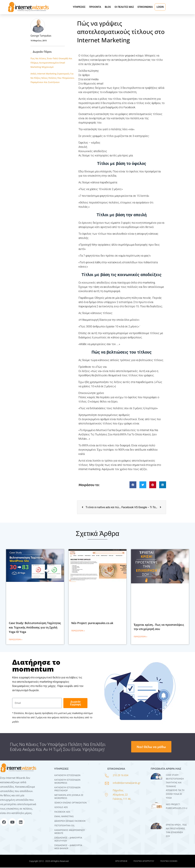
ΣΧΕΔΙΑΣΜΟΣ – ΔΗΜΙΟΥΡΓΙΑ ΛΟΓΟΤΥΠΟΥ (68, 840)
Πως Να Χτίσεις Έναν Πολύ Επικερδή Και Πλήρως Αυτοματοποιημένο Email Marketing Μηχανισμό (51, 63)
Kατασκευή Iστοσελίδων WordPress (67, 782)
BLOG (108, 7)
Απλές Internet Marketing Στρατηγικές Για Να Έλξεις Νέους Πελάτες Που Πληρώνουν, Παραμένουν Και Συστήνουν (53, 78)
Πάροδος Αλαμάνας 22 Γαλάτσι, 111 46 (122, 795)
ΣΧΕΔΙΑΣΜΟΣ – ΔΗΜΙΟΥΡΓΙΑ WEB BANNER (68, 847)
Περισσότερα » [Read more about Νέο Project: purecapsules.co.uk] (78, 631)
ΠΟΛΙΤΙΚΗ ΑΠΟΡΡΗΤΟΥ (144, 862)
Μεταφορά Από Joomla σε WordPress (69, 797)
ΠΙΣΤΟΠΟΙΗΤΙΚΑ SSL (65, 826)
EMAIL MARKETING (64, 817)
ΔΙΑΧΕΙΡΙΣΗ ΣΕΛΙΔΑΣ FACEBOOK (70, 821)
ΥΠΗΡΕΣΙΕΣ (79, 7)
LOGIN (160, 7)
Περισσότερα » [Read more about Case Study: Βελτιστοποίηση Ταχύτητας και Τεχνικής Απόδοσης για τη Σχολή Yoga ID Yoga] (16, 640)
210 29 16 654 (121, 776)
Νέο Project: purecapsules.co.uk (92, 624)
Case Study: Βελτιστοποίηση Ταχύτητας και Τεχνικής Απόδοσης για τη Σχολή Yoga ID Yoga (35, 628)
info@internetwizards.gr (127, 783)
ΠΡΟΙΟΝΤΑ (95, 7)
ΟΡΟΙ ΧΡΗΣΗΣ (121, 862)
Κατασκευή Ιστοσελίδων (67, 776)
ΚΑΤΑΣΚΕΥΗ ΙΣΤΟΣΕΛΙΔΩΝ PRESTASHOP (67, 789)
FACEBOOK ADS (62, 812)
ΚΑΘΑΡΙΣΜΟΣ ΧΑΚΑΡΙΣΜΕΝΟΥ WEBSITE (70, 832)
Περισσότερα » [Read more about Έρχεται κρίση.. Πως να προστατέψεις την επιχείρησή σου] (140, 637)
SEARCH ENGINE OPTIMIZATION (71, 803)
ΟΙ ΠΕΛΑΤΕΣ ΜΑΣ (124, 7)
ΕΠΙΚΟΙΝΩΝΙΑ (145, 7)
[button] (133, 485)
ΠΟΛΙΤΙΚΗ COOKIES (169, 862)
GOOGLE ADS (61, 808)
